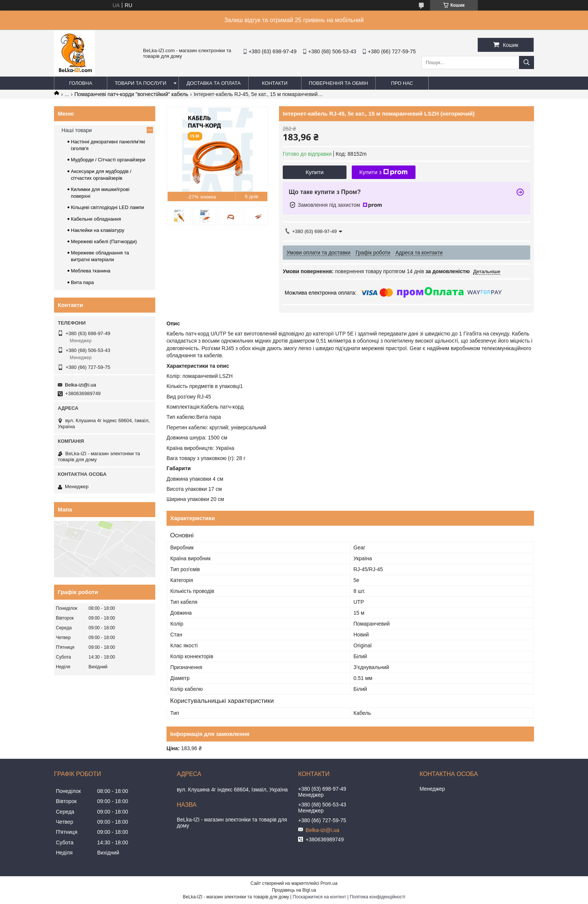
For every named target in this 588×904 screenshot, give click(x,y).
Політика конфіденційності (378, 897)
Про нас (402, 83)
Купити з (383, 172)
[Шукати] (526, 62)
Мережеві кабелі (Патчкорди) (104, 241)
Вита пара (82, 282)
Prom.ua (329, 883)
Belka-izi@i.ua (80, 385)
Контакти (275, 83)
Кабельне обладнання (96, 219)
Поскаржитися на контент (319, 897)
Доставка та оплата (213, 83)
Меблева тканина (91, 271)
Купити (315, 172)
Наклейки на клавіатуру (98, 230)
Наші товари (77, 130)
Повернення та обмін (339, 83)
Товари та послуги (140, 83)
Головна (81, 83)
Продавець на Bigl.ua (294, 890)
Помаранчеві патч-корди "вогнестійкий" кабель (131, 94)
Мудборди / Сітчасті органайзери (108, 160)
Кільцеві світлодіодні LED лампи (107, 207)
